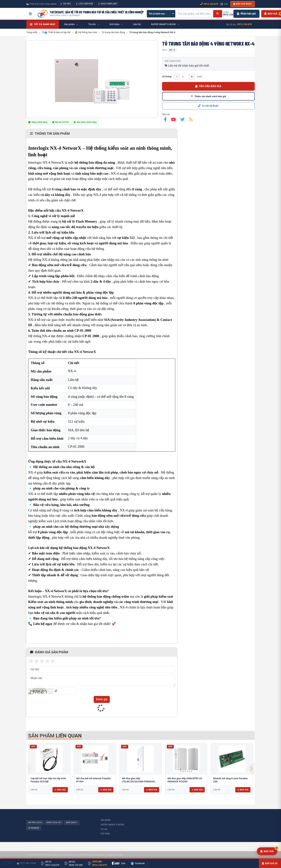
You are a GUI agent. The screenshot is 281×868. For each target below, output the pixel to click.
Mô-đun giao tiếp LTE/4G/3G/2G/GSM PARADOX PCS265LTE (138, 782)
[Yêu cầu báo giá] (267, 851)
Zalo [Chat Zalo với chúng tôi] (224, 4)
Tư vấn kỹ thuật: (208, 106)
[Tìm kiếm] (218, 14)
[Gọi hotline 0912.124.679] (228, 14)
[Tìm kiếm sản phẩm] (194, 14)
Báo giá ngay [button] (243, 4)
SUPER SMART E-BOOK (112, 825)
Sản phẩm (106, 820)
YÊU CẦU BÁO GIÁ (208, 86)
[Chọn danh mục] (161, 14)
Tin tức (104, 829)
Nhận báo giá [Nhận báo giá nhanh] (246, 14)
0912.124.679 (245, 24)
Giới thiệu (105, 833)
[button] (251, 769)
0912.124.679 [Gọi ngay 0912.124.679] (209, 4)
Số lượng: (167, 76)
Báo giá (60, 790)
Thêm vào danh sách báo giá (208, 96)
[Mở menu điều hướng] (30, 14)
